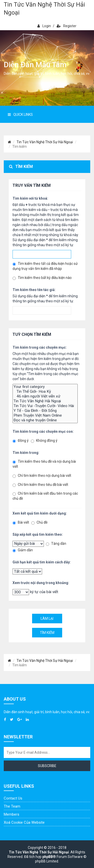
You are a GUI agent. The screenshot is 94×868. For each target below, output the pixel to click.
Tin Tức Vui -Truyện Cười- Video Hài (45, 406)
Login (44, 26)
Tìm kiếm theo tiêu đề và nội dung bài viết (44, 464)
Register (67, 26)
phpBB (48, 857)
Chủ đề (39, 522)
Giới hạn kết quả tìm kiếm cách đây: (42, 562)
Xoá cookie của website (24, 822)
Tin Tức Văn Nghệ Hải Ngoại (45, 401)
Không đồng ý (44, 441)
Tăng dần (56, 544)
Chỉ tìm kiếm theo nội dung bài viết (42, 476)
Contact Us (13, 798)
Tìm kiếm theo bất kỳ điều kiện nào (42, 278)
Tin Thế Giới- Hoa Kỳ (45, 392)
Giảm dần (23, 550)
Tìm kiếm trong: (26, 453)
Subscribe (47, 766)
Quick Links (20, 115)
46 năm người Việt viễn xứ (45, 396)
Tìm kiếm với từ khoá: (30, 198)
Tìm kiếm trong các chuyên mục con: (43, 431)
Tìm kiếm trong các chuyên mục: (40, 347)
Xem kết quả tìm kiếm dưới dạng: (40, 513)
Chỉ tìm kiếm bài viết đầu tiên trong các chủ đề (45, 496)
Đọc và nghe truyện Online (45, 420)
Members (12, 814)
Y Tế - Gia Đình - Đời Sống (45, 411)
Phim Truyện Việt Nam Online (45, 415)
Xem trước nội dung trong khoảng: (41, 583)
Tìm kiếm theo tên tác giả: (34, 290)
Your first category (45, 387)
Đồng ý (21, 441)
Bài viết (21, 522)
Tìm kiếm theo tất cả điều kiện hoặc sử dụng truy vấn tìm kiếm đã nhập (45, 266)
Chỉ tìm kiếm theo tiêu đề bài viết (40, 485)
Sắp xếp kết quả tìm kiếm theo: (38, 534)
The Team (12, 806)
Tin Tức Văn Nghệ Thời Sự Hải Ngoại (44, 9)
